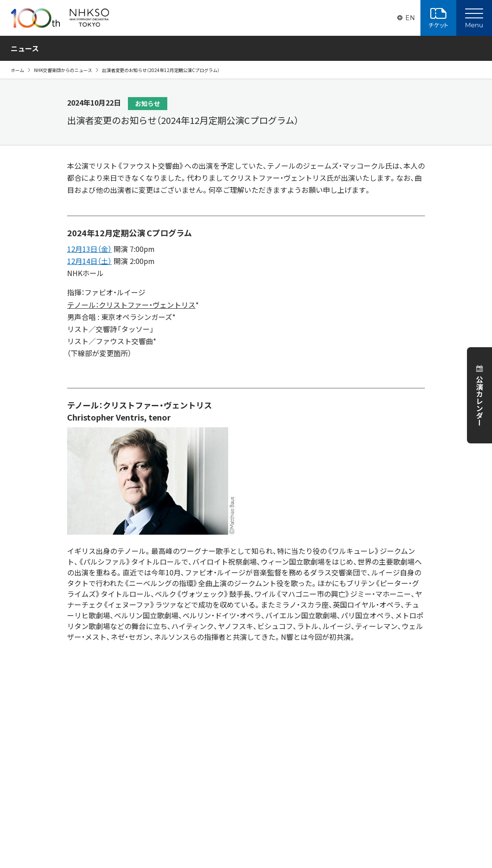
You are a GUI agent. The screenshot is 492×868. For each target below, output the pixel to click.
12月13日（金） (89, 249)
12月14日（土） (89, 261)
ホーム (17, 70)
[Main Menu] (474, 18)
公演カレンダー (479, 401)
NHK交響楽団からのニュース (63, 70)
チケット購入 (438, 18)
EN (410, 18)
